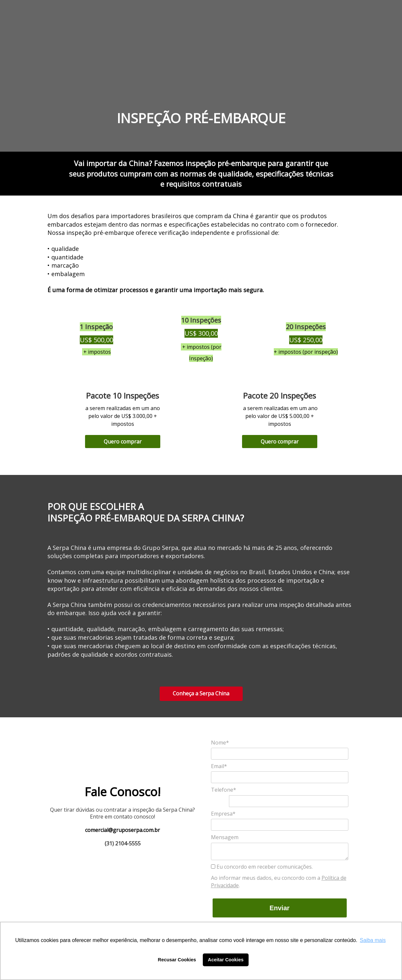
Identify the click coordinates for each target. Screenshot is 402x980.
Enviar (280, 908)
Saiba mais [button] (373, 940)
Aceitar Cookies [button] (226, 960)
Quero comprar (123, 442)
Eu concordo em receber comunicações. (262, 867)
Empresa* (223, 814)
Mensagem (225, 837)
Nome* (220, 743)
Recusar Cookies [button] (177, 960)
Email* (219, 766)
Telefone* (224, 790)
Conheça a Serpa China (201, 693)
